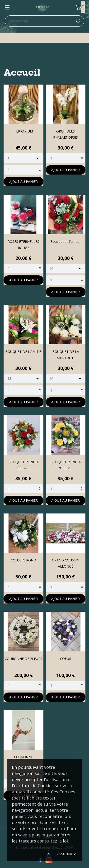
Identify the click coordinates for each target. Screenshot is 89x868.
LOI (49, 854)
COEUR (66, 659)
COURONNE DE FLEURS (23, 659)
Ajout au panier (23, 182)
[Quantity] (23, 170)
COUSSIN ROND (23, 560)
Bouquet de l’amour (66, 242)
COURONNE (23, 757)
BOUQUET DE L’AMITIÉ (23, 352)
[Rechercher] (44, 21)
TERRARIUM (23, 131)
